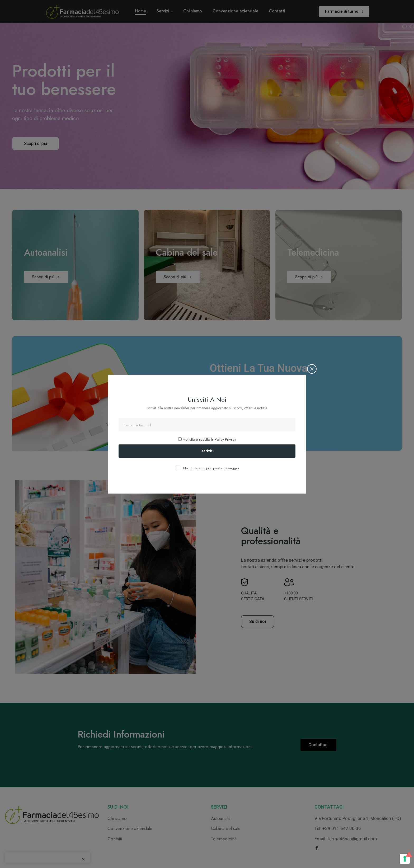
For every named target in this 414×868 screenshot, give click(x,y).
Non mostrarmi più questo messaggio (211, 468)
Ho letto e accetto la (207, 439)
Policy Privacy (225, 439)
